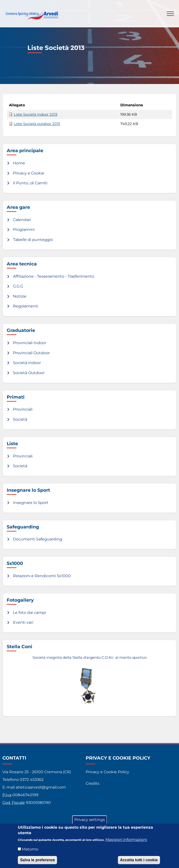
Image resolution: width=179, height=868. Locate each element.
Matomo (30, 850)
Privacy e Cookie (29, 173)
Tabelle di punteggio (33, 240)
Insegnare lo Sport (31, 503)
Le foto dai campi (29, 613)
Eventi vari (23, 622)
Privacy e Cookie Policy (107, 772)
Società (20, 419)
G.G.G (18, 286)
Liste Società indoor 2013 (35, 114)
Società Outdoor (29, 373)
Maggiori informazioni (126, 841)
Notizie (20, 296)
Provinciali (23, 409)
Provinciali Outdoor (31, 353)
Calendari (22, 220)
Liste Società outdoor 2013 (37, 124)
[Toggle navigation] (170, 14)
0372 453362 (32, 780)
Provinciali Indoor (30, 343)
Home (19, 163)
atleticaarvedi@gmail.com (41, 787)
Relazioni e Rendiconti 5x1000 (42, 576)
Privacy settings (90, 821)
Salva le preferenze (37, 861)
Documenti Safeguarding (38, 539)
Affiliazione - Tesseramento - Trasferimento (54, 276)
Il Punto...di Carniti (30, 183)
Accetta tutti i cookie (139, 861)
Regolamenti (26, 306)
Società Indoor (27, 363)
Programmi (24, 230)
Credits (93, 783)
